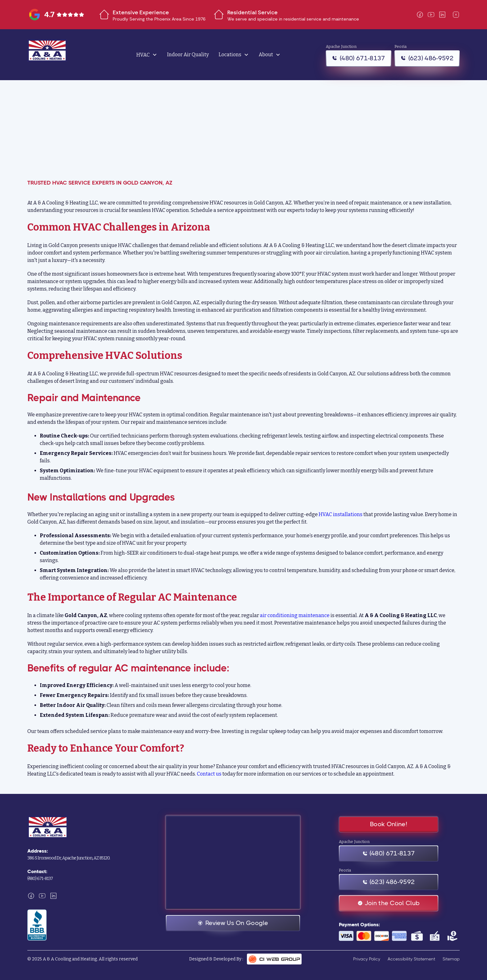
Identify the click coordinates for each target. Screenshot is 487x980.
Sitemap (451, 959)
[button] (147, 55)
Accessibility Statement (411, 959)
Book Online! (389, 824)
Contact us (209, 774)
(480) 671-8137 (40, 879)
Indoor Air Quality (188, 55)
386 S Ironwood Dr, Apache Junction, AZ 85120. (69, 858)
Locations (230, 55)
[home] (61, 55)
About (266, 55)
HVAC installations (341, 514)
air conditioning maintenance (295, 615)
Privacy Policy (367, 959)
